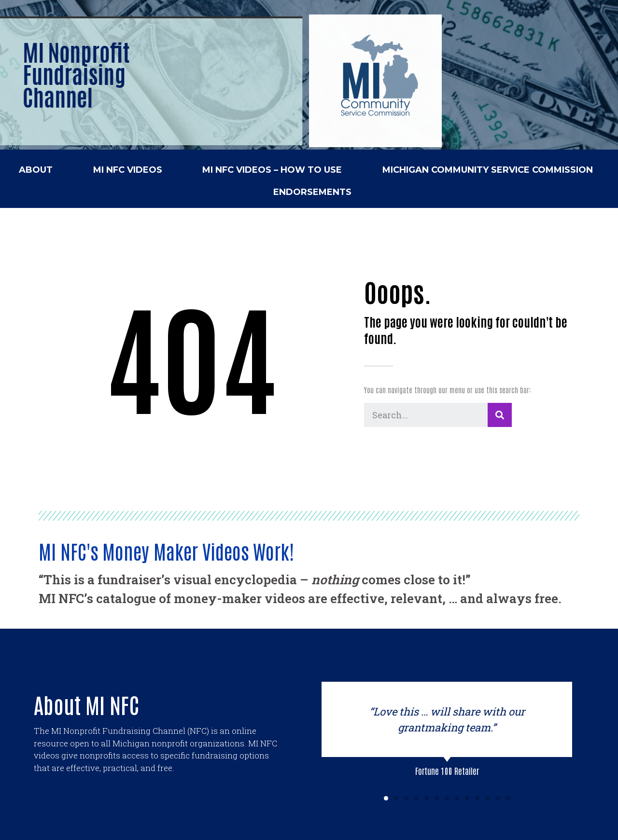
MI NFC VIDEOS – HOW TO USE (272, 170)
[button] (386, 798)
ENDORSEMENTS (312, 192)
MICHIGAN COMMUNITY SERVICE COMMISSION (488, 170)
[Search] (500, 415)
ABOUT (36, 170)
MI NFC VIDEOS (128, 170)
